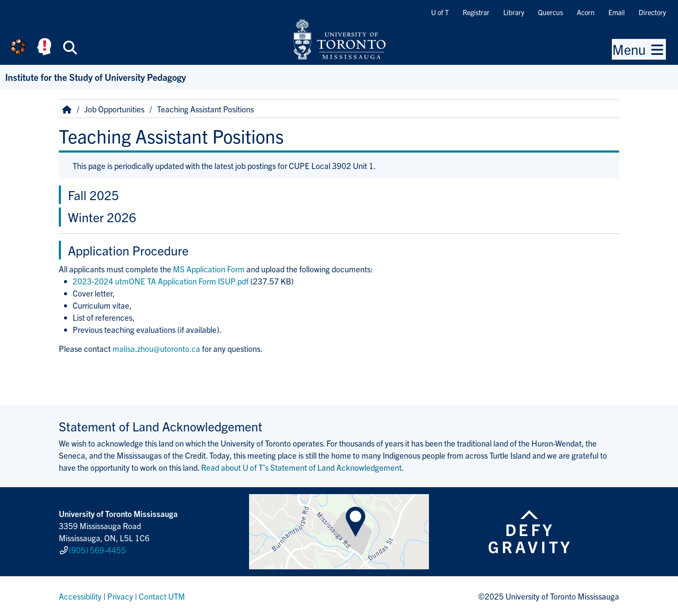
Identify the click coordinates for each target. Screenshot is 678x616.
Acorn (586, 12)
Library (514, 12)
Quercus (550, 12)
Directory (652, 12)
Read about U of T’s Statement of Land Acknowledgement (301, 467)
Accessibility (80, 596)
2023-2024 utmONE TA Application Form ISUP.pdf (161, 281)
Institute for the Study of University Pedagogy (96, 77)
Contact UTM (162, 596)
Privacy (120, 596)
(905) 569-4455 (97, 550)
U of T (440, 12)
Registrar (476, 12)
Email (617, 12)
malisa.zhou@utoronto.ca (156, 348)
